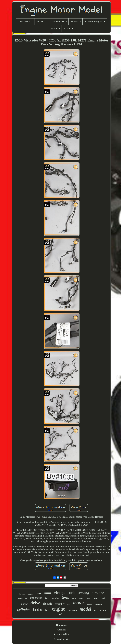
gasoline (30, 594)
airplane (98, 593)
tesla (37, 609)
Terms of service (61, 639)
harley (89, 598)
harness (22, 594)
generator (36, 598)
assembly (60, 604)
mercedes (100, 610)
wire (62, 614)
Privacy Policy (61, 634)
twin (96, 598)
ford (47, 610)
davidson (72, 610)
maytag (56, 598)
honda (24, 604)
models (20, 599)
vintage (60, 593)
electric (48, 604)
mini (48, 593)
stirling (84, 593)
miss (69, 605)
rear (39, 593)
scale (74, 598)
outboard (98, 604)
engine (59, 609)
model (85, 609)
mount (90, 604)
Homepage (61, 625)
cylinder (24, 610)
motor (79, 603)
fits (26, 598)
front (65, 598)
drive (35, 603)
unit (72, 593)
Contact (62, 630)
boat (103, 598)
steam (82, 598)
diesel (47, 598)
